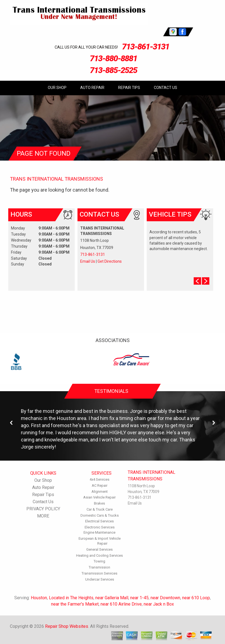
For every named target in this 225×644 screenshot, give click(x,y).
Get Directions (110, 261)
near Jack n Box (159, 604)
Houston (39, 598)
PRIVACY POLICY (43, 509)
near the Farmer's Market (75, 604)
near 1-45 (139, 598)
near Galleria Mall (112, 598)
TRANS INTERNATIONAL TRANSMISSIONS (56, 179)
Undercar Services (100, 579)
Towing (99, 561)
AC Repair (100, 485)
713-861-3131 (146, 47)
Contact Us (166, 88)
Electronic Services (100, 527)
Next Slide (206, 281)
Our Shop (57, 88)
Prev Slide (197, 281)
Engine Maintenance (99, 532)
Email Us (88, 261)
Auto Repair (92, 88)
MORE (43, 516)
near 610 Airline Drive (121, 604)
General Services (99, 549)
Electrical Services (99, 521)
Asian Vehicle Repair (99, 497)
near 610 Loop (196, 598)
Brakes (99, 503)
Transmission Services (99, 573)
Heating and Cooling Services (99, 555)
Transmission (99, 567)
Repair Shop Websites (67, 626)
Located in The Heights (71, 598)
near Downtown (165, 598)
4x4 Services (99, 479)
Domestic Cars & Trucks (100, 515)
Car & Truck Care (100, 509)
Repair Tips (129, 88)
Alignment (100, 492)
